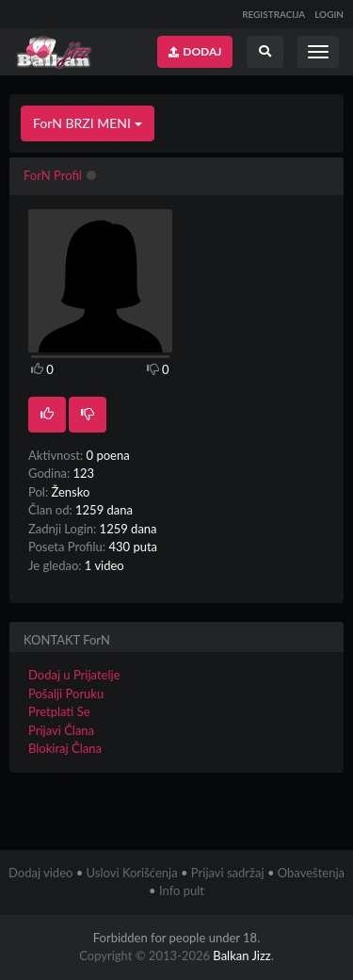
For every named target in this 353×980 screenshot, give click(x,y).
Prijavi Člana (61, 730)
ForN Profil (53, 175)
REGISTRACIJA (273, 14)
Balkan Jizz (241, 955)
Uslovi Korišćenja (132, 873)
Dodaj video (40, 873)
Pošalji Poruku (66, 694)
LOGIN (329, 14)
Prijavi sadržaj (228, 873)
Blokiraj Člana (65, 748)
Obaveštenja (311, 873)
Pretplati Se (59, 711)
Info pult (182, 890)
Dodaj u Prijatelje (74, 675)
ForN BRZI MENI (88, 123)
